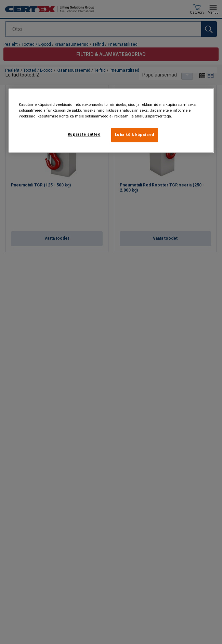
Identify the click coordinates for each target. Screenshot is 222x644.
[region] (111, 120)
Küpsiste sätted (84, 134)
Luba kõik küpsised (135, 135)
